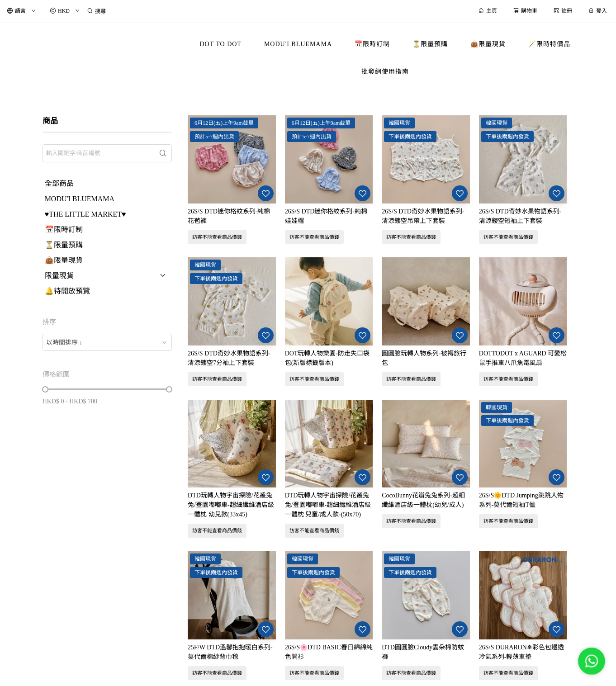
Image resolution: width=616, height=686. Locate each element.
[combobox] (107, 342)
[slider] (45, 389)
